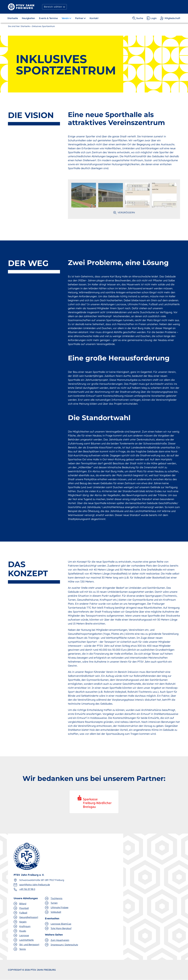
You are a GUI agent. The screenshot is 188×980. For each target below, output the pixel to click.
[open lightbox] (84, 195)
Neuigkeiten (28, 18)
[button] (54, 7)
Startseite (13, 18)
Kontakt (94, 18)
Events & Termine (48, 18)
